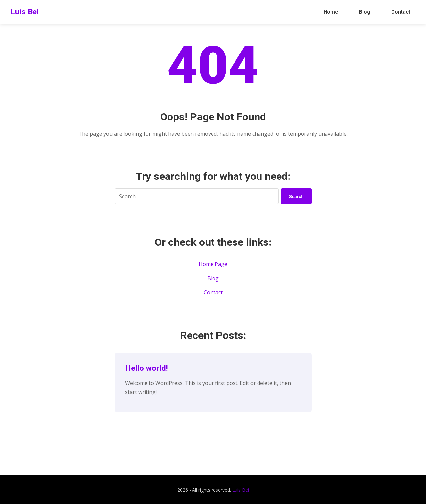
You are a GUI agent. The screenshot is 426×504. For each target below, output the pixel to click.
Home (331, 12)
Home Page (213, 264)
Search (296, 196)
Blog (365, 12)
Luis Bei (25, 12)
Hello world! (146, 368)
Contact (401, 12)
